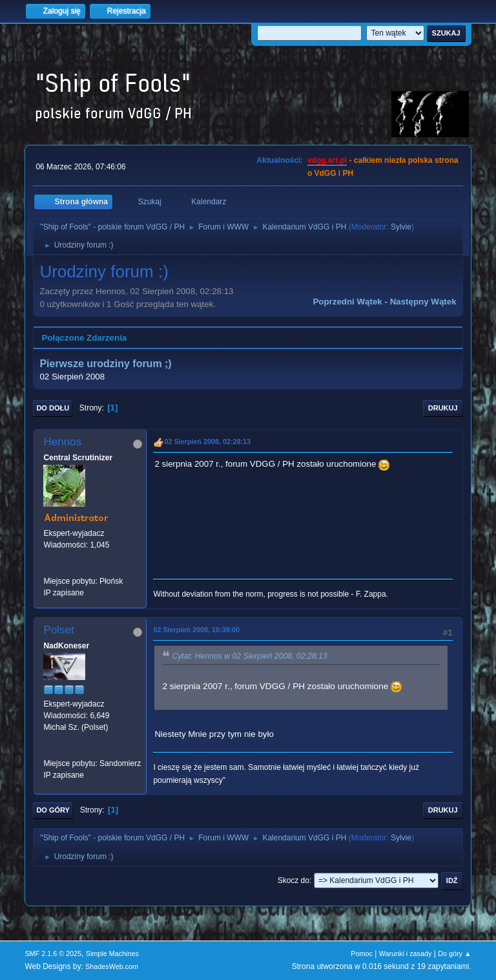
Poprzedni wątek (347, 302)
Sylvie (401, 227)
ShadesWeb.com (112, 966)
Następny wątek (423, 302)
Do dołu (53, 408)
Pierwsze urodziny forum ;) (105, 364)
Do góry (53, 810)
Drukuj (443, 408)
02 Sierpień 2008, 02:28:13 (207, 442)
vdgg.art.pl (327, 160)
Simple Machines (112, 953)
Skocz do (294, 880)
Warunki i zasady (406, 953)
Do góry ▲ (454, 953)
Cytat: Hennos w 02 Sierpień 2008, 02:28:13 (249, 657)
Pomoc (362, 953)
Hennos (62, 442)
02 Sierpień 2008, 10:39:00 (196, 630)
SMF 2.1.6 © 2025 (53, 953)
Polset (58, 630)
